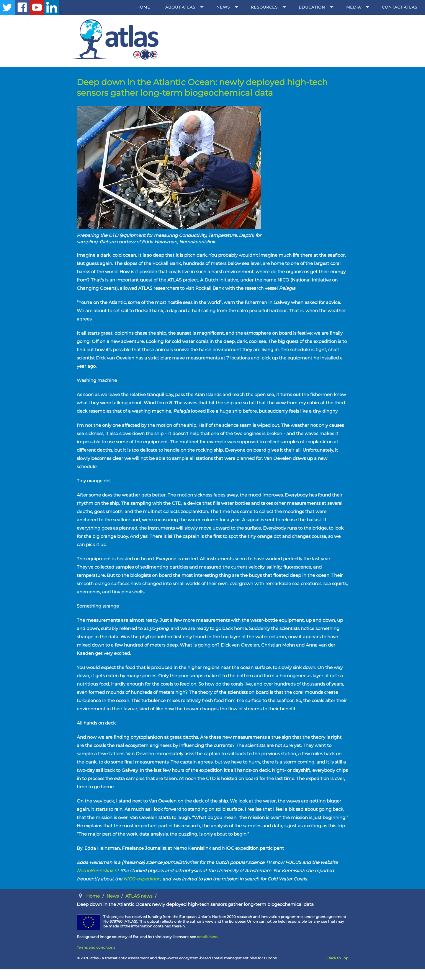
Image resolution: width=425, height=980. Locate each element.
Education (312, 7)
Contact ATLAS (400, 7)
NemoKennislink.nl (98, 871)
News (223, 7)
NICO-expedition (142, 879)
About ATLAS (180, 7)
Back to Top (338, 958)
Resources (264, 7)
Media (354, 7)
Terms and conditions (96, 947)
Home (143, 7)
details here (207, 937)
